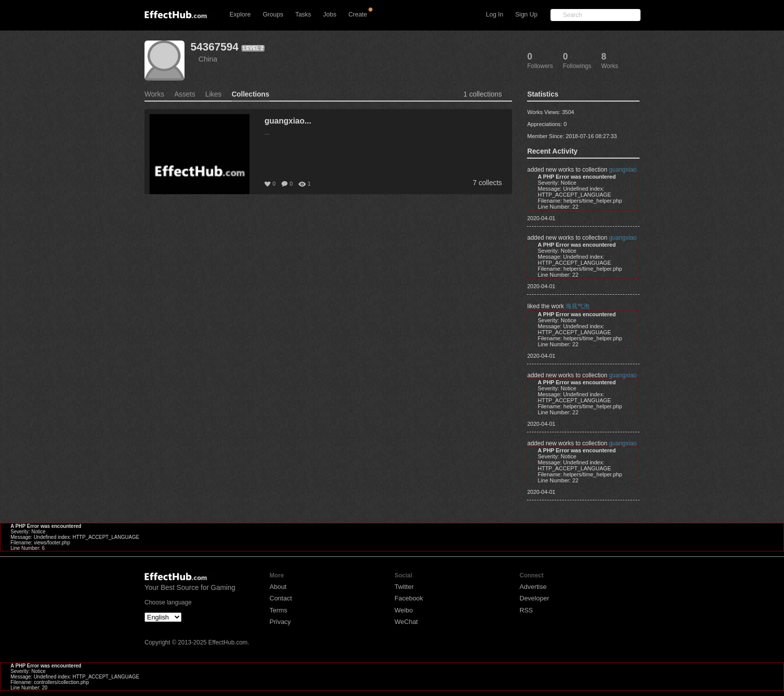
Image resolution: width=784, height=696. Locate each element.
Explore (240, 15)
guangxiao (623, 170)
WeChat (406, 622)
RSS (526, 610)
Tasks (303, 15)
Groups (273, 15)
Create (358, 15)
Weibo (404, 610)
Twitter (404, 587)
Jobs (329, 15)
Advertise (533, 587)
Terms (278, 610)
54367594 (214, 47)
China (208, 59)
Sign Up (526, 15)
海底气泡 (577, 306)
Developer (534, 598)
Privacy (280, 622)
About (278, 587)
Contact (281, 598)
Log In (495, 15)
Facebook (409, 598)
